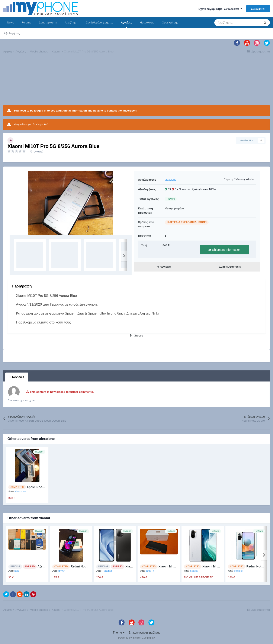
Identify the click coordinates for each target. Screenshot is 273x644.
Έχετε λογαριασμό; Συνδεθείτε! (220, 9)
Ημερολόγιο (147, 22)
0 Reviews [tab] (17, 377)
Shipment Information (224, 250)
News (11, 22)
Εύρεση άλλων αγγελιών (239, 179)
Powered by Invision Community (136, 638)
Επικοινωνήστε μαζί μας (144, 632)
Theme (118, 632)
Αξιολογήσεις (12, 33)
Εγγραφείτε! (258, 9)
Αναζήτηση (72, 22)
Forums (26, 22)
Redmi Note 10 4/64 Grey (88, 566)
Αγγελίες (126, 25)
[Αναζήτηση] (237, 23)
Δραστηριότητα (48, 22)
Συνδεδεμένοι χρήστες (100, 22)
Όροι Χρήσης (170, 22)
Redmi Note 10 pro (260, 566)
